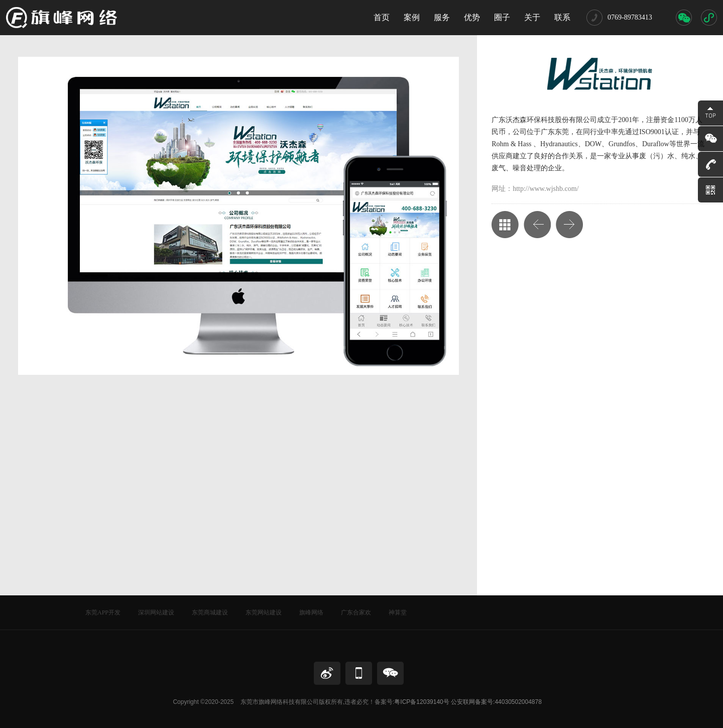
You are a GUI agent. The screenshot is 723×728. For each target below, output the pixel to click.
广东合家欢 (356, 612)
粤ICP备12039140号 (421, 702)
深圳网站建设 (156, 612)
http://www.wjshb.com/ (546, 189)
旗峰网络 (311, 612)
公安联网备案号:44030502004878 (496, 702)
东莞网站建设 (264, 612)
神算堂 (398, 612)
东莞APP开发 (103, 612)
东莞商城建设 (210, 612)
